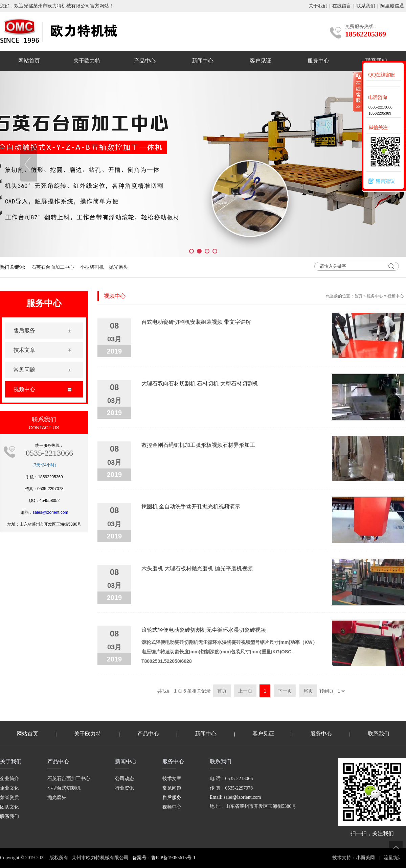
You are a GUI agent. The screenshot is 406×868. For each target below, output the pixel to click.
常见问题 (172, 788)
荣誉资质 (9, 798)
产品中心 (145, 61)
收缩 (358, 92)
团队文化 (9, 807)
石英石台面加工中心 (53, 267)
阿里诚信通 (392, 6)
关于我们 (318, 6)
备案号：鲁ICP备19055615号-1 (164, 858)
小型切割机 (92, 267)
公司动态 (125, 779)
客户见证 (261, 61)
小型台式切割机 (64, 788)
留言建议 (380, 182)
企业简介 (9, 779)
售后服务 (172, 798)
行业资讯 (125, 788)
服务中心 (318, 61)
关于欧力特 (87, 61)
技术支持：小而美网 (354, 858)
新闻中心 (203, 61)
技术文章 (172, 779)
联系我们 (366, 6)
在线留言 (342, 6)
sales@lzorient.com (51, 512)
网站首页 (29, 61)
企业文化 (9, 788)
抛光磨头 (118, 267)
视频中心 (396, 296)
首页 (358, 296)
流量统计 (393, 858)
